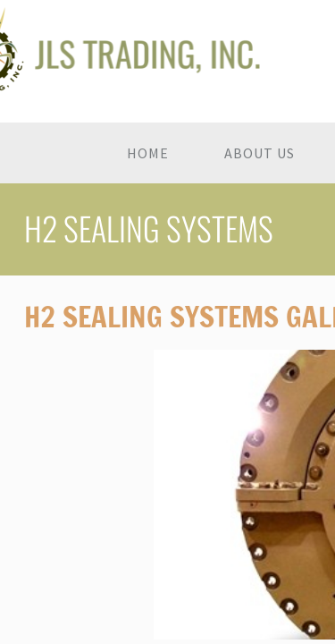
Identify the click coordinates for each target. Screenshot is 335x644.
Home (148, 153)
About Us (260, 153)
